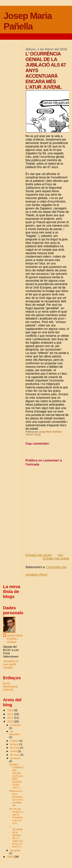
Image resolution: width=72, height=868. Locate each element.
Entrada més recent (39, 555)
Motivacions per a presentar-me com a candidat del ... (16, 798)
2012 (11, 714)
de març (15, 755)
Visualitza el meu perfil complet (11, 664)
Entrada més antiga (56, 558)
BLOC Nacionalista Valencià (10, 687)
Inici (60, 555)
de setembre (14, 733)
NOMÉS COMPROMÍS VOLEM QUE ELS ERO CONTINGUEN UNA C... (16, 776)
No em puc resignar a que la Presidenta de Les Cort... (16, 816)
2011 (11, 718)
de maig (15, 748)
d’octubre (15, 725)
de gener (15, 850)
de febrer (15, 758)
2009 (11, 857)
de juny (15, 744)
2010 (11, 722)
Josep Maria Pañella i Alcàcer (15, 639)
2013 (11, 710)
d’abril (14, 751)
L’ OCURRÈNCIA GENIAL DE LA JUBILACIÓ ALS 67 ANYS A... (16, 837)
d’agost (15, 741)
